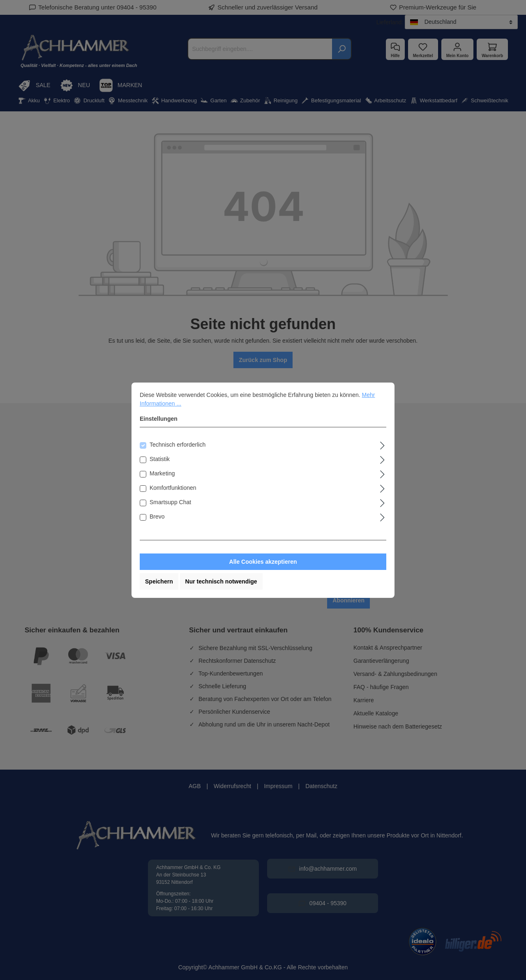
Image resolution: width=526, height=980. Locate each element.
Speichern (159, 581)
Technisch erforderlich (178, 445)
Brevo (157, 517)
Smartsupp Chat (170, 502)
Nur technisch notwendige (221, 581)
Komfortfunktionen (173, 488)
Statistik (160, 459)
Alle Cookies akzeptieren (263, 562)
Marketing (162, 473)
